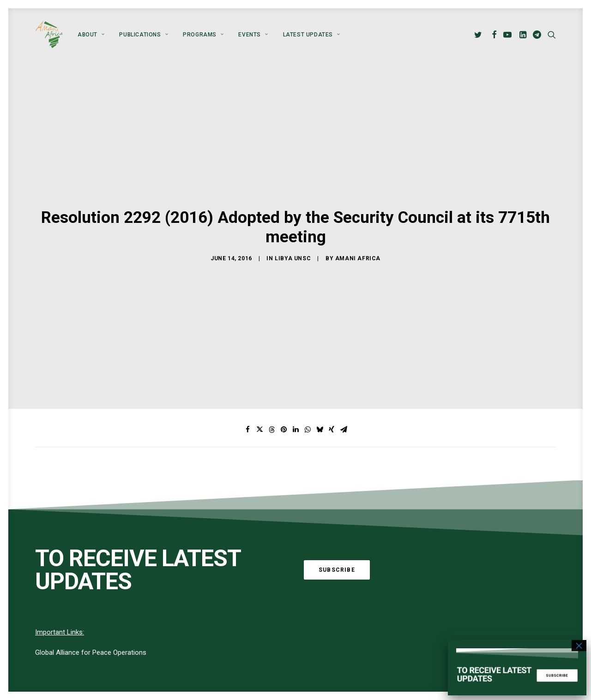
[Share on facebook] (247, 414)
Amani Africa (358, 250)
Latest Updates (312, 35)
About (91, 35)
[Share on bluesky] (320, 414)
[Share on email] (344, 414)
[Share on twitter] (259, 414)
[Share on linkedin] (295, 414)
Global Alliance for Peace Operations (91, 637)
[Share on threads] (271, 414)
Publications (144, 35)
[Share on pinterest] (283, 414)
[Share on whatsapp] (308, 414)
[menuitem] (91, 35)
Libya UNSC (293, 250)
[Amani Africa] (49, 35)
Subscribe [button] (337, 554)
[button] (479, 35)
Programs (203, 35)
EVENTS (253, 35)
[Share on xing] (332, 414)
